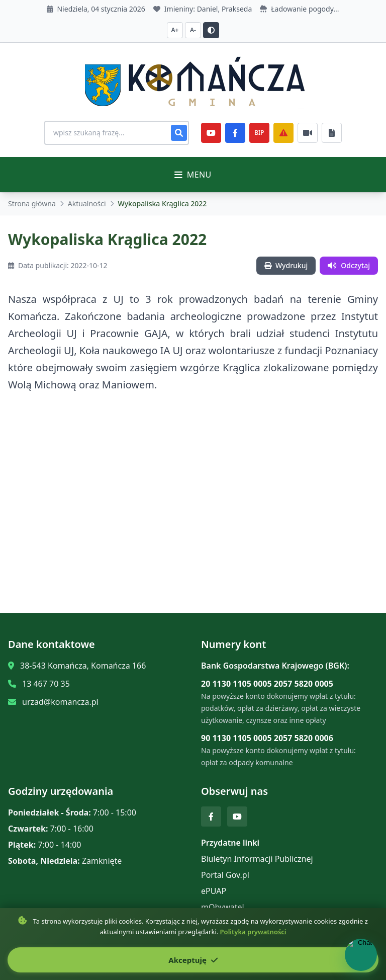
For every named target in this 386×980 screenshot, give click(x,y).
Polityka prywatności (253, 932)
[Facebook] (235, 133)
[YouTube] (211, 133)
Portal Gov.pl (225, 875)
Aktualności (87, 203)
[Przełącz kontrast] (211, 30)
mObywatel (223, 907)
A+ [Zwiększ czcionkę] (175, 30)
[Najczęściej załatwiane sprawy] (308, 133)
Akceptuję (193, 960)
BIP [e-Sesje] (259, 133)
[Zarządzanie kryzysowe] (283, 133)
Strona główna (32, 203)
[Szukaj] (179, 133)
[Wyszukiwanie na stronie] (117, 133)
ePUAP (214, 891)
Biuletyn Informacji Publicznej (257, 859)
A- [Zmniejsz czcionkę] (193, 30)
